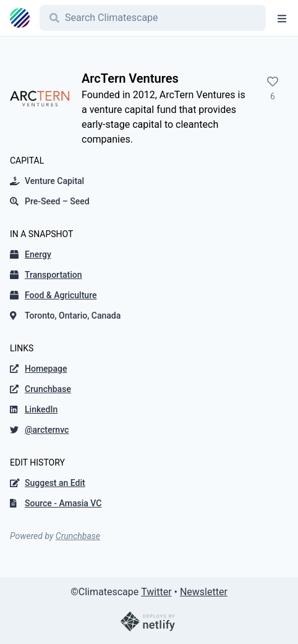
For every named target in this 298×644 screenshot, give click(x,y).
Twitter (156, 592)
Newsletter (204, 592)
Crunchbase (78, 536)
